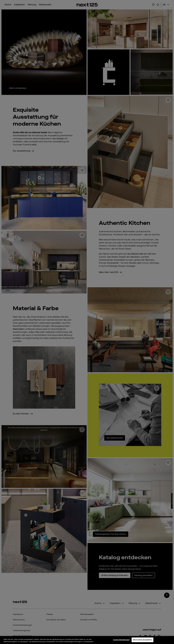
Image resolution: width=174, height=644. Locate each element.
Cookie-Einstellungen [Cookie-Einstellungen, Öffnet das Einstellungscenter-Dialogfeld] (121, 640)
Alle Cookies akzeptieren (142, 640)
